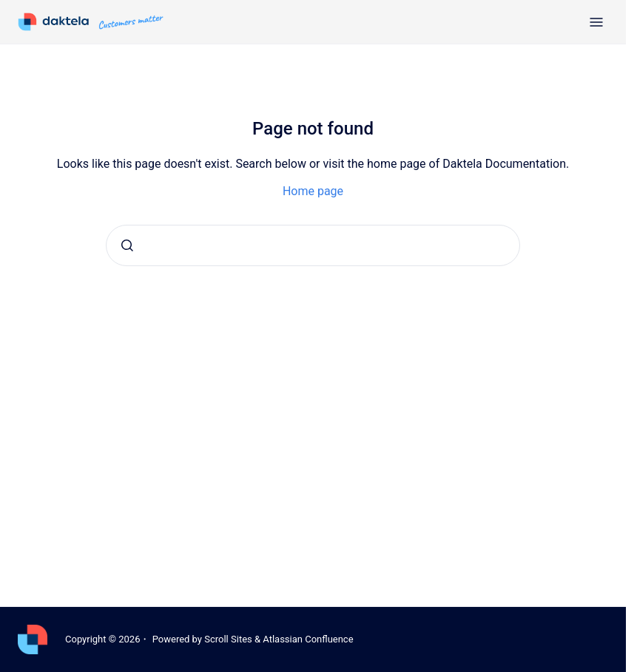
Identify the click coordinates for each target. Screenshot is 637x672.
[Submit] (127, 245)
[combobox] (313, 245)
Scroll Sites (228, 639)
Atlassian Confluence (308, 639)
